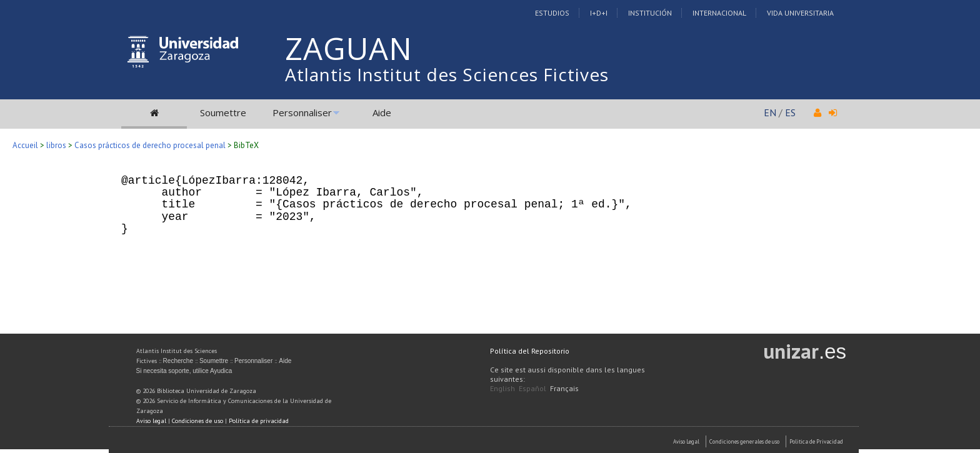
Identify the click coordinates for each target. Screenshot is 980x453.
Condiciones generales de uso (744, 441)
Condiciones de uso (197, 421)
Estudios (552, 13)
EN (770, 112)
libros (56, 145)
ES (790, 112)
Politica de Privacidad (816, 441)
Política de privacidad (259, 421)
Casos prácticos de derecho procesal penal (150, 145)
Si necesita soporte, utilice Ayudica (184, 371)
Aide (382, 112)
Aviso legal (151, 421)
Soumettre (223, 112)
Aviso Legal (686, 441)
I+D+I (599, 13)
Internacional (719, 13)
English (502, 388)
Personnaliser (302, 112)
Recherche (178, 361)
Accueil (25, 145)
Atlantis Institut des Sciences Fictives (447, 74)
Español (532, 388)
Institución (650, 13)
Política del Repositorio (530, 351)
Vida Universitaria (800, 13)
